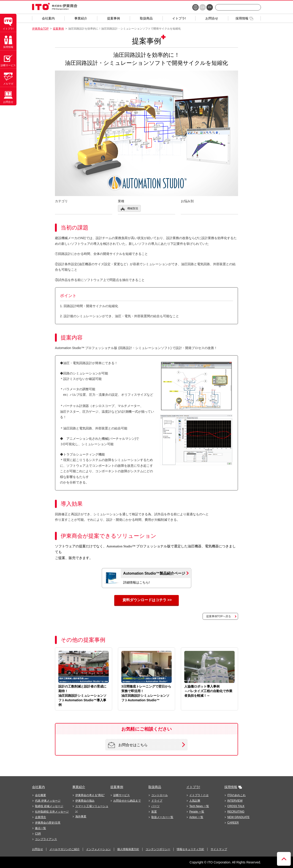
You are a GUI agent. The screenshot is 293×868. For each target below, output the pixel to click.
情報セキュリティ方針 (190, 849)
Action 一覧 (196, 817)
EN (210, 7)
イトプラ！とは (199, 795)
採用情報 (231, 787)
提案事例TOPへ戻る (219, 616)
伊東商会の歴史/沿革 (48, 823)
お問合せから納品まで (127, 801)
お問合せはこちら (128, 745)
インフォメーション (98, 849)
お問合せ (38, 849)
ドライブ (157, 801)
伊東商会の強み (85, 801)
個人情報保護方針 (128, 849)
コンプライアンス (46, 839)
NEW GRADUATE (238, 817)
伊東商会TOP (40, 29)
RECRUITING (236, 812)
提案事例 (58, 29)
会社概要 (41, 795)
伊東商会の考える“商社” (90, 795)
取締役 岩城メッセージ (49, 806)
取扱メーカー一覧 (162, 817)
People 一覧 (197, 812)
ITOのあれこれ (236, 795)
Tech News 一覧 (199, 806)
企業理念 (41, 817)
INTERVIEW (235, 801)
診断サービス (122, 795)
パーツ (155, 806)
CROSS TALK (236, 806)
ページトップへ (284, 859)
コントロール (160, 795)
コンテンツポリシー (158, 849)
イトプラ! (193, 787)
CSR (38, 834)
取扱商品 (155, 787)
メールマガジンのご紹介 (65, 849)
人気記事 (195, 801)
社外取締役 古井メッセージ (52, 812)
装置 (154, 812)
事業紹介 (79, 787)
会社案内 (38, 787)
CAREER (233, 823)
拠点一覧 (41, 828)
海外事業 (81, 816)
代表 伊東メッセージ (48, 801)
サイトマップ (219, 849)
